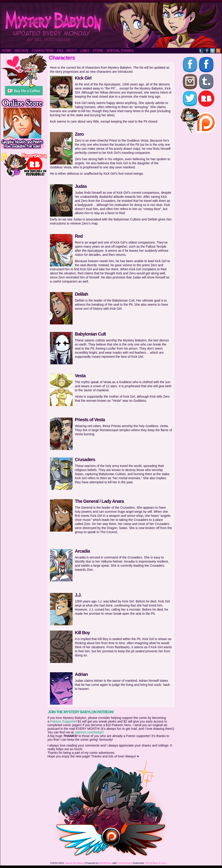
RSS (218, 51)
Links (85, 51)
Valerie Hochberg (74, 863)
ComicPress (124, 863)
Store (98, 51)
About (72, 51)
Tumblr (201, 51)
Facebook (207, 51)
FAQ (60, 51)
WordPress (106, 863)
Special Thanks (120, 51)
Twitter (213, 51)
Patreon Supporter (63, 721)
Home (7, 51)
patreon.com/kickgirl (89, 732)
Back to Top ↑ (160, 863)
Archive (21, 51)
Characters (43, 51)
